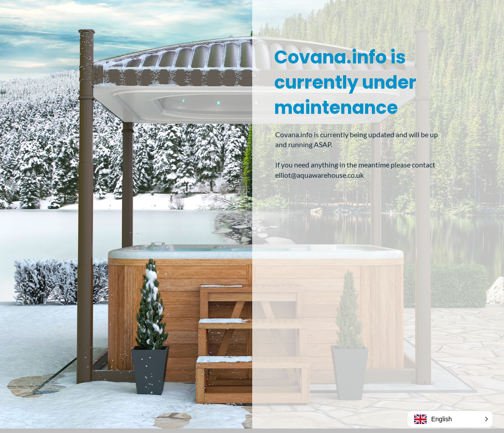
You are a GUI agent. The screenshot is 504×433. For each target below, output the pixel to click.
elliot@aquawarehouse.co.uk (319, 175)
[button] (450, 419)
